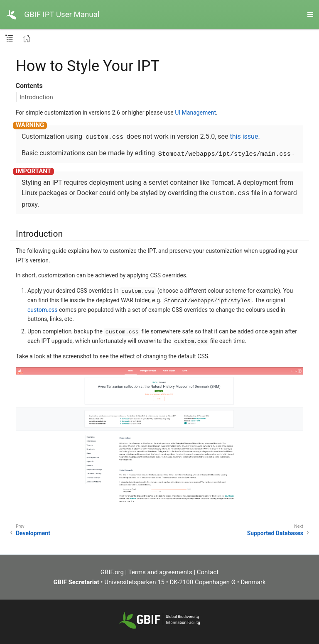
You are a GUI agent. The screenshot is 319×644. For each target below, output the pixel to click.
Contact (208, 572)
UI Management (195, 113)
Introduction (36, 97)
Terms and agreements (160, 572)
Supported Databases (275, 533)
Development (33, 533)
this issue (244, 136)
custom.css (42, 310)
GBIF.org (112, 572)
